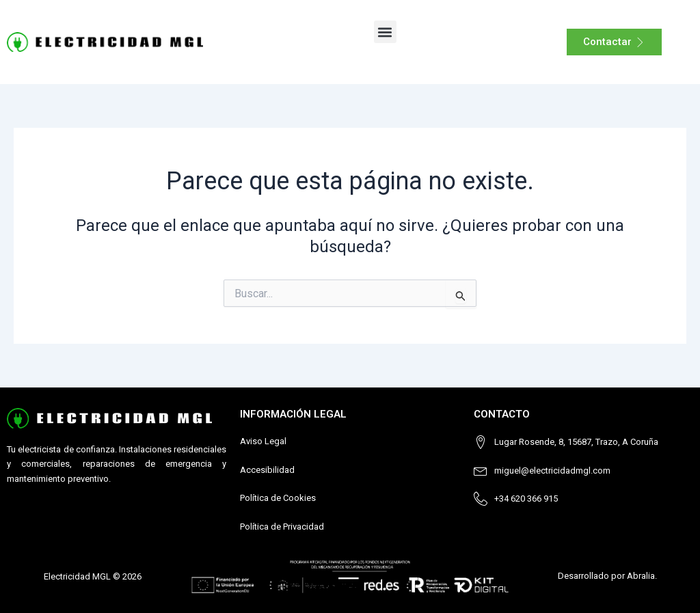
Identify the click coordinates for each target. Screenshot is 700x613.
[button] (385, 32)
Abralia (641, 576)
